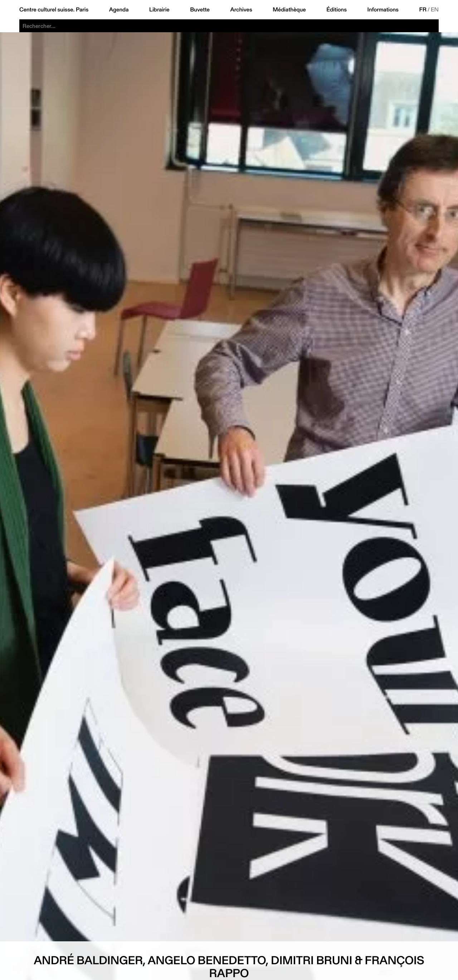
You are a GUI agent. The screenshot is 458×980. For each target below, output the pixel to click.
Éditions (337, 10)
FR (423, 10)
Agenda (119, 10)
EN (435, 10)
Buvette (200, 10)
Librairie (159, 10)
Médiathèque (289, 10)
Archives (241, 10)
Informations (383, 10)
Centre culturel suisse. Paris (54, 10)
